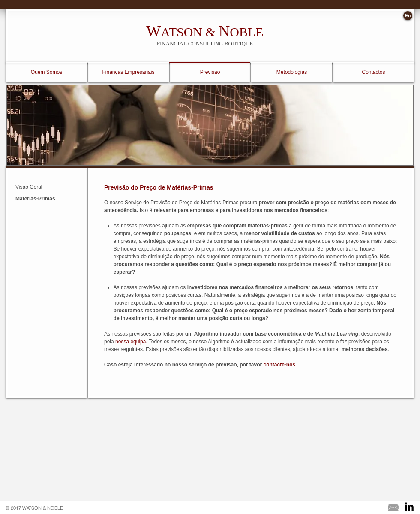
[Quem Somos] (46, 72)
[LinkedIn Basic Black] (409, 507)
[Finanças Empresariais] (128, 72)
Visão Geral (29, 187)
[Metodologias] (292, 72)
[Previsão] (210, 72)
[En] (408, 16)
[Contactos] (373, 72)
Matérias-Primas (35, 199)
